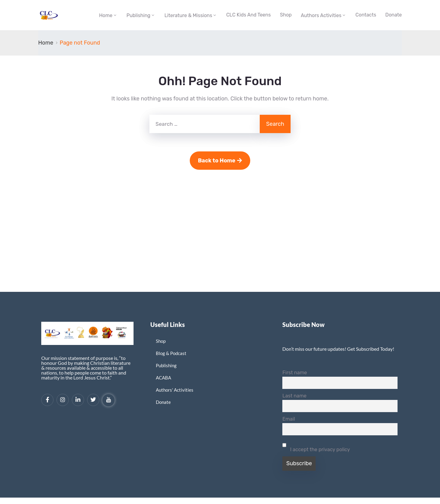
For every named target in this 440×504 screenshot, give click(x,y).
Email (289, 419)
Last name (294, 396)
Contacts (366, 15)
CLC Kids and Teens (248, 15)
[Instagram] (63, 400)
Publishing (138, 15)
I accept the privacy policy (316, 446)
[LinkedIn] (78, 400)
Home (106, 15)
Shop (286, 15)
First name (295, 373)
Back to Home (220, 161)
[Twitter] (93, 400)
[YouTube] (108, 400)
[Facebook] (47, 400)
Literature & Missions (188, 15)
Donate (394, 15)
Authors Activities (321, 15)
